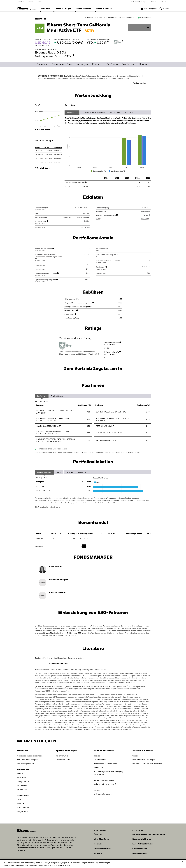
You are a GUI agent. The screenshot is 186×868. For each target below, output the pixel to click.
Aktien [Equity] (20, 774)
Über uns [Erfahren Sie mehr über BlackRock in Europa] (98, 834)
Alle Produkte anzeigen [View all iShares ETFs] (27, 760)
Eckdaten (97, 64)
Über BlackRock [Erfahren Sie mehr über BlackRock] (101, 839)
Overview (42, 64)
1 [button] (84, 546)
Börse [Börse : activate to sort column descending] (38, 534)
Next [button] (86, 546)
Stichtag (38, 147)
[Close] (183, 862)
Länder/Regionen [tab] (44, 472)
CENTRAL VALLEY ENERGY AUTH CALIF (112, 412)
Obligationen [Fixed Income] (23, 782)
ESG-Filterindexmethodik (127, 689)
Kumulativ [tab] (129, 112)
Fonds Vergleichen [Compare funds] (25, 764)
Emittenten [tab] (42, 396)
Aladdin (39, 2)
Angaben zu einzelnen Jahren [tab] (94, 112)
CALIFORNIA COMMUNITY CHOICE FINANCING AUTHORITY (55, 412)
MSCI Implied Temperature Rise (57, 691)
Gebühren (112, 64)
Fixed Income (100, 760)
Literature (143, 64)
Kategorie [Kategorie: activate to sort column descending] (40, 482)
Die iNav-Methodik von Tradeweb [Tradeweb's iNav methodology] (147, 764)
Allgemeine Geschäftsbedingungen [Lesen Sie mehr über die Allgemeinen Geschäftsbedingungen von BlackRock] (149, 834)
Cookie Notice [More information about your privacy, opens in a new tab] (64, 866)
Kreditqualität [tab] (84, 472)
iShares (30, 2)
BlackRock (20, 2)
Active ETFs (99, 768)
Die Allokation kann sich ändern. (47, 507)
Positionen (128, 64)
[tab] (49, 119)
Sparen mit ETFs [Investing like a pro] (63, 760)
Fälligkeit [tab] (70, 472)
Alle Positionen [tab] (57, 396)
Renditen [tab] (70, 105)
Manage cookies (140, 853)
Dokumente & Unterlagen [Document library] (144, 760)
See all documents (59, 664)
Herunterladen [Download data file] (146, 18)
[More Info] (108, 41)
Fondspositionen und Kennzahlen (52, 449)
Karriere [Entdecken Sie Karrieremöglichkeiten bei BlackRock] (98, 853)
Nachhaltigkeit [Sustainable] (24, 808)
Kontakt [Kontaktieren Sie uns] (98, 844)
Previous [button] (82, 546)
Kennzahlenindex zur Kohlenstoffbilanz (50, 689)
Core (19, 800)
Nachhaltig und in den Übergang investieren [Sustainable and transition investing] (109, 773)
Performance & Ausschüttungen (70, 64)
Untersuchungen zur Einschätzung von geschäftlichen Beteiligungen (91, 689)
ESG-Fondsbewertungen (136, 686)
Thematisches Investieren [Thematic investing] (105, 764)
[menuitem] (45, 9)
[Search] (164, 9)
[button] (161, 9)
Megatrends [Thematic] (23, 812)
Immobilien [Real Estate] (22, 790)
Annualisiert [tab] (115, 112)
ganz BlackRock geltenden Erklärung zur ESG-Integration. (68, 633)
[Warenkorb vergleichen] (149, 9)
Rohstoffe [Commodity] (21, 778)
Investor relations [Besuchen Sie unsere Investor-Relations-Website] (102, 849)
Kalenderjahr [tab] (72, 112)
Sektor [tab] (59, 472)
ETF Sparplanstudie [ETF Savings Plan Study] (103, 794)
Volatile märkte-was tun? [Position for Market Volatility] (105, 784)
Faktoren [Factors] (21, 804)
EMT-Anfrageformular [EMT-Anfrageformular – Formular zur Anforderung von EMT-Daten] (143, 844)
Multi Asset (22, 786)
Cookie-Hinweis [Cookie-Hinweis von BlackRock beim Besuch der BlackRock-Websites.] (140, 849)
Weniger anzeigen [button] (140, 83)
